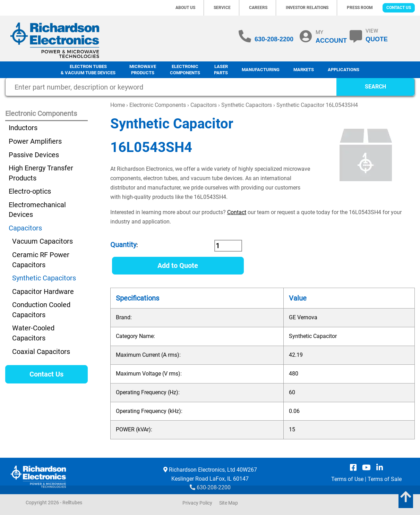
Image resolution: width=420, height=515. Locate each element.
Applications (344, 70)
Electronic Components (185, 70)
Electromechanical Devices (37, 210)
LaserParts (221, 70)
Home (118, 105)
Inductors (23, 128)
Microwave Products (143, 70)
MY (331, 36)
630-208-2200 (274, 39)
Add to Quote (178, 265)
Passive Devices (34, 155)
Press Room (360, 8)
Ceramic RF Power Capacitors (41, 260)
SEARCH (375, 87)
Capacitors (204, 105)
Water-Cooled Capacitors (33, 333)
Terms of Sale (385, 479)
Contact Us (399, 8)
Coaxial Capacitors (41, 352)
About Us (185, 8)
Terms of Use (347, 479)
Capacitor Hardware (43, 292)
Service (222, 8)
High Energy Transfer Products (41, 173)
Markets (304, 70)
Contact (237, 212)
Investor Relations (307, 8)
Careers (258, 8)
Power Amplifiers (35, 141)
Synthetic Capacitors (247, 105)
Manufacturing (261, 70)
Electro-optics (30, 191)
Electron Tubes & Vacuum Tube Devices (88, 70)
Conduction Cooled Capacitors (41, 310)
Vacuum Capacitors (42, 241)
